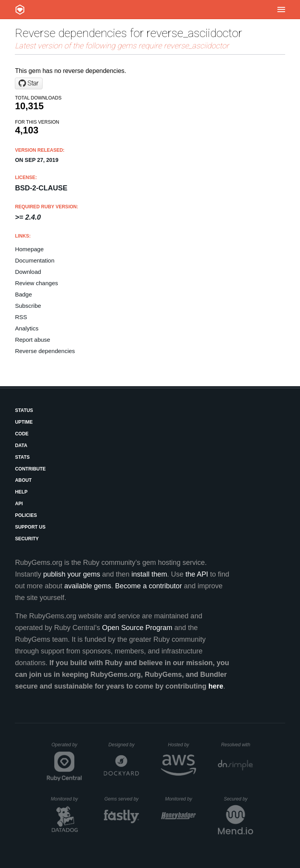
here (216, 686)
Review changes (36, 283)
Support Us (30, 527)
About (23, 480)
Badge (23, 294)
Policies (26, 515)
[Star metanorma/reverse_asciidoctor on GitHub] (29, 83)
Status (24, 410)
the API (197, 574)
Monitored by (66, 799)
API (19, 504)
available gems (88, 586)
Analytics (27, 328)
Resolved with (237, 745)
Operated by (67, 747)
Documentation (35, 260)
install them (149, 574)
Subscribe (28, 306)
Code (22, 434)
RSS (21, 317)
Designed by (124, 745)
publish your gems (71, 574)
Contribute (30, 469)
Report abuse (32, 340)
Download (28, 272)
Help (21, 492)
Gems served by (122, 799)
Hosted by (182, 745)
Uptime (24, 422)
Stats (22, 457)
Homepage (29, 249)
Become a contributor (149, 586)
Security (27, 539)
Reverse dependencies (45, 351)
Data (21, 446)
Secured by (238, 799)
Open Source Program (137, 628)
